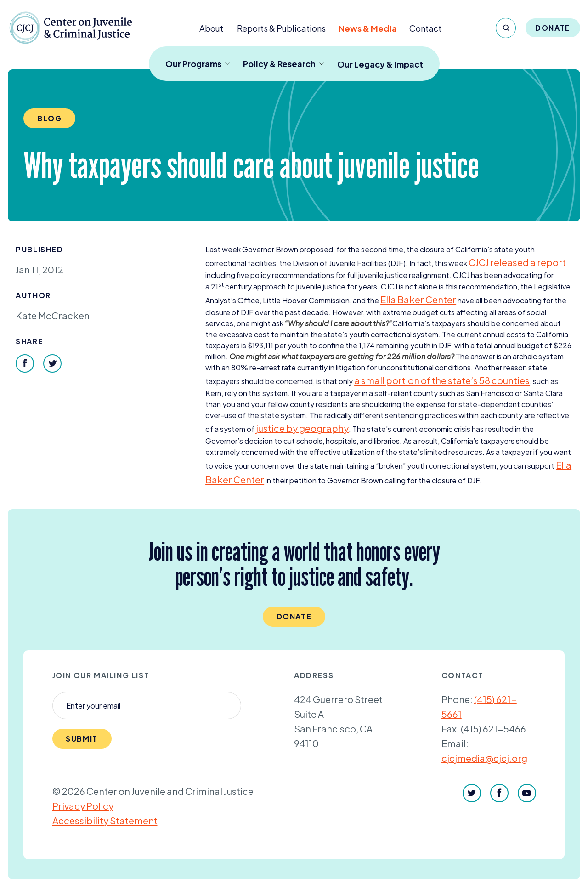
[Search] (506, 28)
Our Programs (198, 64)
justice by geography (302, 428)
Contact (425, 28)
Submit (82, 739)
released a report (517, 262)
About (211, 28)
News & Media (368, 28)
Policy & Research (284, 64)
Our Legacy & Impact (380, 64)
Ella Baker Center (418, 299)
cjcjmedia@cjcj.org (484, 758)
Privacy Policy (83, 806)
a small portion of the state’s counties (442, 380)
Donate (553, 28)
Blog (49, 118)
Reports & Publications (281, 28)
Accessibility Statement (105, 820)
